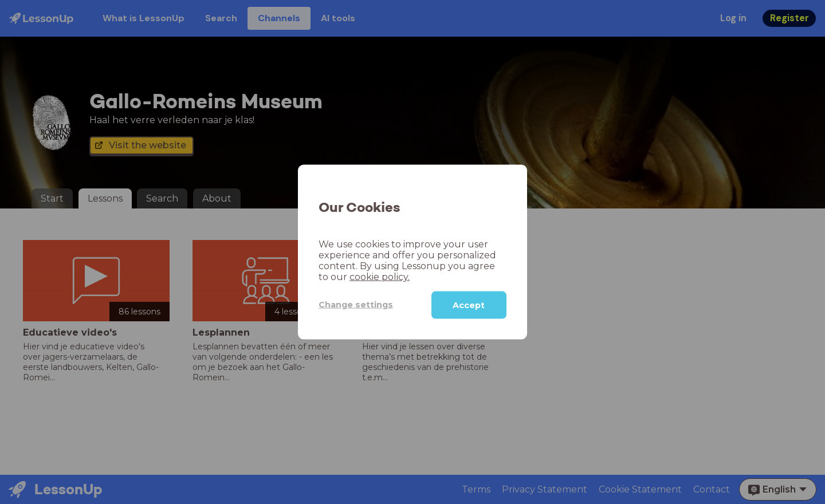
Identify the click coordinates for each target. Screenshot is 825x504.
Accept (469, 305)
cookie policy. (380, 276)
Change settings (356, 305)
